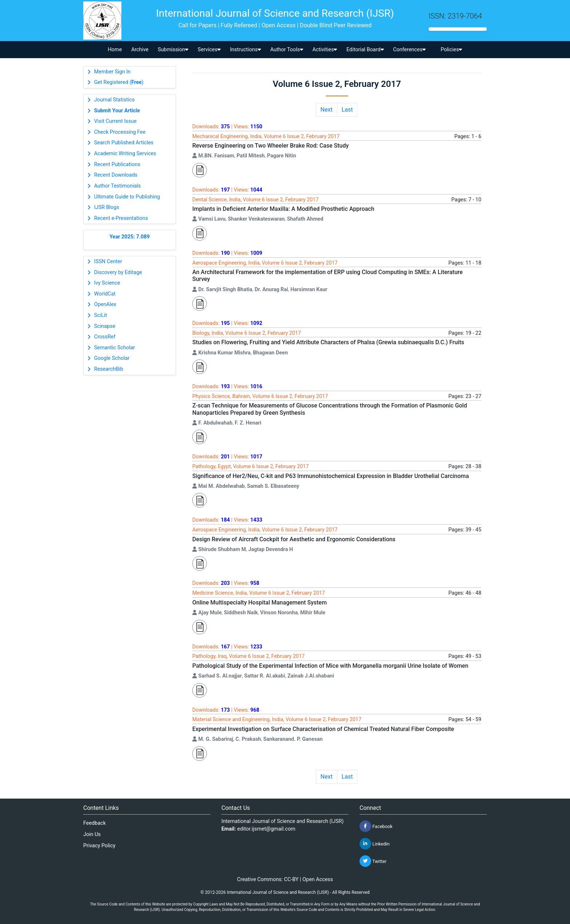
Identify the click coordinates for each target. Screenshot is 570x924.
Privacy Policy (99, 846)
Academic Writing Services (125, 154)
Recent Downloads (116, 175)
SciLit (101, 315)
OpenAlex (105, 304)
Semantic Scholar (115, 348)
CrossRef (105, 337)
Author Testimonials (117, 186)
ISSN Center (108, 262)
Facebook (376, 826)
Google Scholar (112, 358)
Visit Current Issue (115, 121)
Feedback (95, 823)
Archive (140, 50)
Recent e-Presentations (121, 218)
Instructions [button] (246, 50)
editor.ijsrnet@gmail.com (266, 829)
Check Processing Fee (120, 132)
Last (347, 110)
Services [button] (209, 50)
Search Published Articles (124, 143)
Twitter (373, 861)
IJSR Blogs (107, 207)
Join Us (92, 834)
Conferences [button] (409, 50)
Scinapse (105, 326)
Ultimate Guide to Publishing (127, 197)
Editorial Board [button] (365, 50)
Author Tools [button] (286, 50)
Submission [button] (173, 50)
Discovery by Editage (118, 272)
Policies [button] (451, 50)
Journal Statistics (115, 100)
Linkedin (375, 844)
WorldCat (105, 294)
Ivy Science (107, 283)
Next (327, 110)
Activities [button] (325, 50)
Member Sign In (112, 72)
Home (115, 50)
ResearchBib (109, 369)
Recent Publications (117, 164)
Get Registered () (119, 82)
